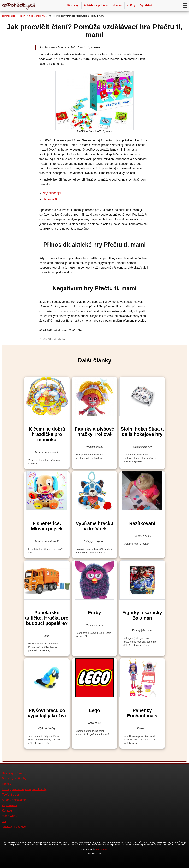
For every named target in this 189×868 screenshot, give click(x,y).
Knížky (131, 5)
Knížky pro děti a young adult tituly (24, 789)
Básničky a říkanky (14, 773)
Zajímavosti (9, 805)
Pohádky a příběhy (96, 5)
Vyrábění (146, 5)
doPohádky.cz (9, 16)
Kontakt (7, 811)
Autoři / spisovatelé (14, 800)
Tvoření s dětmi (12, 795)
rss (4, 821)
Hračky (117, 5)
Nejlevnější (50, 199)
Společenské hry (37, 16)
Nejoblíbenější (52, 193)
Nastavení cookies (14, 827)
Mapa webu (9, 816)
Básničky (73, 5)
